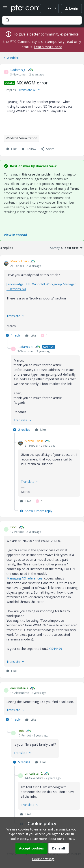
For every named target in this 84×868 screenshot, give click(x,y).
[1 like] (44, 335)
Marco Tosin (19, 261)
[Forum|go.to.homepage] (22, 8)
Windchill (13, 58)
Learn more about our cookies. (52, 839)
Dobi (14, 527)
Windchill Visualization (22, 138)
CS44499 (56, 649)
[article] (42, 299)
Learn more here (48, 47)
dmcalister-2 (19, 688)
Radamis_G (18, 70)
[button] (5, 9)
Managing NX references (24, 578)
